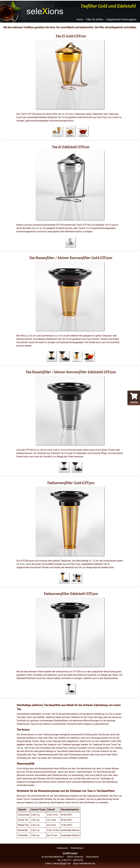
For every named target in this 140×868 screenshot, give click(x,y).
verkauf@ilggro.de (61, 863)
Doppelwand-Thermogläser (121, 19)
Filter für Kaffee (95, 19)
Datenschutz (77, 848)
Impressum (62, 848)
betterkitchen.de (87, 863)
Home (80, 19)
